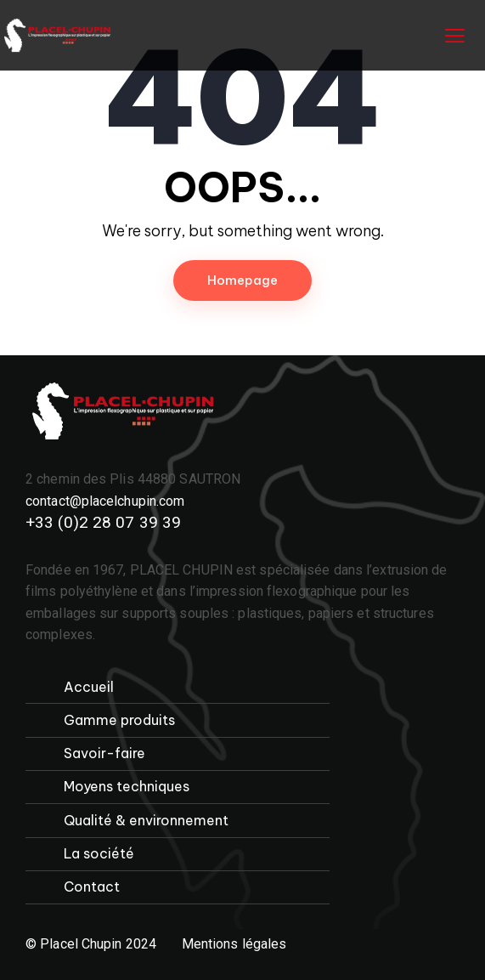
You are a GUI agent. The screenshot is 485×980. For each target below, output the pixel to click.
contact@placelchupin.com (105, 501)
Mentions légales (234, 944)
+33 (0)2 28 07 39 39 (103, 522)
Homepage (242, 280)
